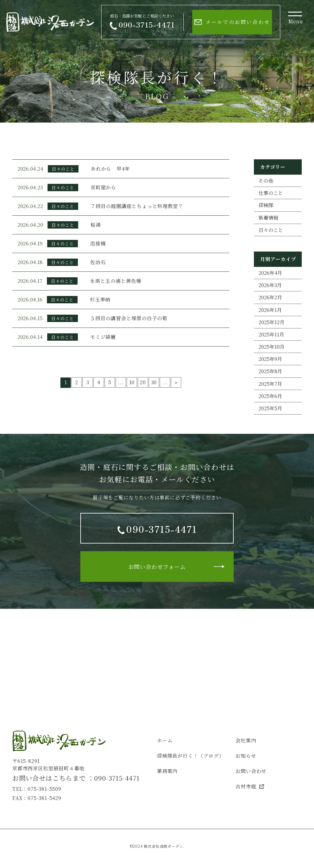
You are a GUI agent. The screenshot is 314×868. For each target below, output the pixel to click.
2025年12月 (272, 322)
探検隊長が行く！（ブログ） (190, 756)
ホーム (165, 740)
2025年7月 (270, 384)
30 (154, 382)
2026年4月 (270, 273)
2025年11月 (271, 334)
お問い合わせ (251, 771)
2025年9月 (270, 359)
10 (132, 382)
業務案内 (167, 771)
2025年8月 (270, 371)
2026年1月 (270, 310)
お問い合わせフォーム (157, 567)
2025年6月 (270, 396)
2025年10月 (272, 347)
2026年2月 (270, 297)
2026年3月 (270, 285)
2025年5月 (270, 408)
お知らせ (246, 756)
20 (143, 382)
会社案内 (246, 740)
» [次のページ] (176, 382)
